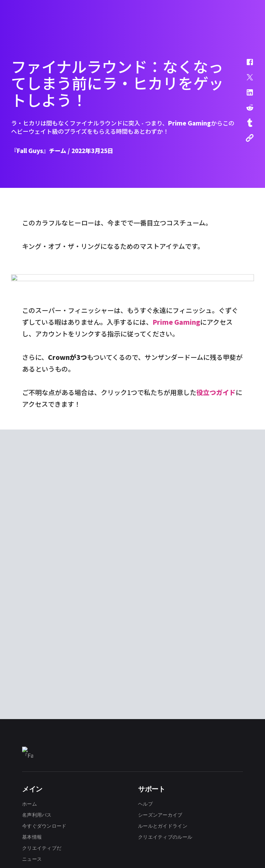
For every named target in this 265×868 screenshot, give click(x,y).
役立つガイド (216, 519)
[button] (245, 65)
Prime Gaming (176, 449)
